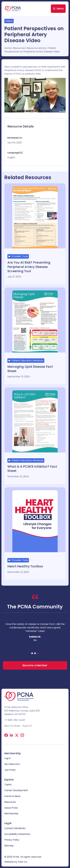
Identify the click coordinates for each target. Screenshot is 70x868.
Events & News (12, 796)
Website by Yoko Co (16, 862)
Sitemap (9, 846)
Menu (60, 9)
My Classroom (12, 764)
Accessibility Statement (17, 834)
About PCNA (11, 808)
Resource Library (36, 48)
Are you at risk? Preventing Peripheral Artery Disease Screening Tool (29, 267)
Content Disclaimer (15, 828)
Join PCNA (10, 770)
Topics (8, 784)
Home (8, 48)
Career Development (16, 790)
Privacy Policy (12, 840)
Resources (19, 48)
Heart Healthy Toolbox (25, 566)
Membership (11, 814)
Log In (7, 758)
